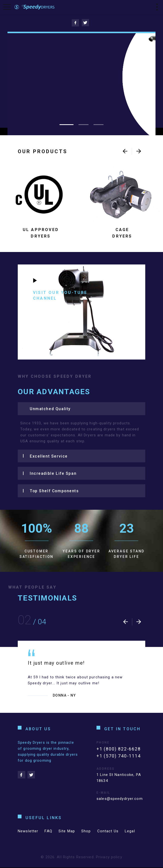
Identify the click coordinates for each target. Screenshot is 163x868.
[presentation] (125, 151)
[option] (81, 677)
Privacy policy (109, 858)
